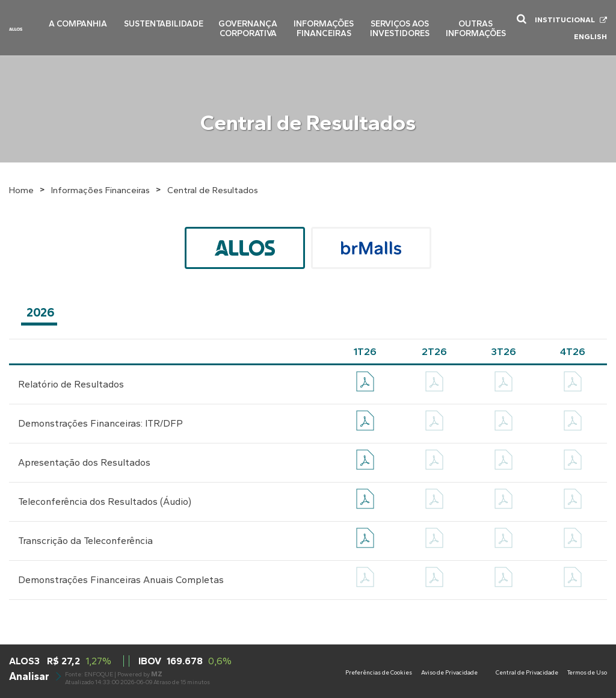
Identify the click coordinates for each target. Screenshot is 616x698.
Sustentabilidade (169, 19)
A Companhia (88, 19)
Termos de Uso (587, 672)
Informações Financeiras (326, 23)
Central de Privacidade (527, 672)
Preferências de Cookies (379, 672)
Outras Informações (476, 23)
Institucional (565, 17)
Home (21, 190)
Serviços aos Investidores (401, 23)
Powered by (140, 674)
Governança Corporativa (251, 23)
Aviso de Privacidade (449, 672)
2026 (41, 312)
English (590, 34)
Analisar (34, 676)
